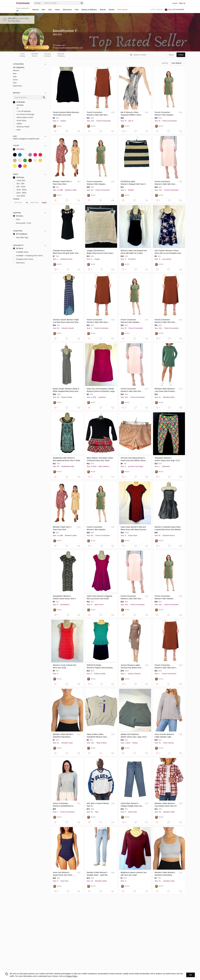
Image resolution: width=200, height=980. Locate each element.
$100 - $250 (20, 190)
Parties (112, 10)
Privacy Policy (72, 976)
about (171, 55)
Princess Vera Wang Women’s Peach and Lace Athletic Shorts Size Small (133, 459)
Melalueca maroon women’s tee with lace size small (134, 874)
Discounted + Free (22, 223)
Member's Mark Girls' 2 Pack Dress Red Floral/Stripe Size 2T (62, 528)
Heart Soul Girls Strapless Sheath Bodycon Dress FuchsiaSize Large (101, 390)
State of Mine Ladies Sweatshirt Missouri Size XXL (97, 736)
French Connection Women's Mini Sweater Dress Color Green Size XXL (164, 597)
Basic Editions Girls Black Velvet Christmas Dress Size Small (100, 459)
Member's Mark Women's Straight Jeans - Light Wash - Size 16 (98, 874)
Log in (175, 3)
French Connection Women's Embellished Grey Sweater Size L (64, 805)
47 (16, 108)
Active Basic (20, 121)
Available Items (21, 252)
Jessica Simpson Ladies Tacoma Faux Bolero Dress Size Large (132, 667)
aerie (17, 130)
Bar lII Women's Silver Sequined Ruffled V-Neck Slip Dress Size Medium (131, 114)
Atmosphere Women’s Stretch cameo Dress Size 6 (64, 597)
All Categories (19, 67)
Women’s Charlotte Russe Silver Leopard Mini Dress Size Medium (168, 528)
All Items (18, 216)
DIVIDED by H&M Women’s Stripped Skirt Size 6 (133, 183)
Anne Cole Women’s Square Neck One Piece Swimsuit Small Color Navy (64, 874)
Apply (44, 202)
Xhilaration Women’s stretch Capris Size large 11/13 (167, 459)
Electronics (67, 10)
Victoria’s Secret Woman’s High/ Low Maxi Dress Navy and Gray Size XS (66, 321)
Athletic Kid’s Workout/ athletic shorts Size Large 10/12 (134, 736)
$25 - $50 (19, 184)
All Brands (19, 102)
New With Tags (21, 238)
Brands (103, 10)
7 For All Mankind (22, 111)
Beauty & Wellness (89, 10)
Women (36, 10)
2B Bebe (18, 105)
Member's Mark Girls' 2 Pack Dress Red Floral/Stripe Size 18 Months (64, 183)
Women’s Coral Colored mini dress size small (65, 666)
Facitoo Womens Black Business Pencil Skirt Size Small (66, 114)
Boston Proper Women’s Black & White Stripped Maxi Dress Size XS (66, 390)
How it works (157, 10)
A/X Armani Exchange (24, 114)
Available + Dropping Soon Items (28, 256)
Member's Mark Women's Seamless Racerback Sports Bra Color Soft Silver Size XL (64, 736)
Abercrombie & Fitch (23, 117)
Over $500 (19, 196)
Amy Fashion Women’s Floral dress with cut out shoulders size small (168, 252)
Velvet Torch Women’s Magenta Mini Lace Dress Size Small (100, 597)
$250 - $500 (20, 193)
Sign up (182, 3)
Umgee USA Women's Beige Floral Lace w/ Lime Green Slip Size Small (100, 252)
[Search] (62, 3)
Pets (77, 10)
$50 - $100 (19, 187)
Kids (50, 10)
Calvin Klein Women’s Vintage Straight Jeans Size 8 (132, 805)
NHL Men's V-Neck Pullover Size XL (98, 805)
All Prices (19, 177)
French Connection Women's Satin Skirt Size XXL (97, 114)
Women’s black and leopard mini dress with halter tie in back (134, 252)
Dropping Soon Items (23, 259)
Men (43, 10)
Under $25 (19, 181)
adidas (17, 124)
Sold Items (19, 263)
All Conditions (20, 234)
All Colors (19, 149)
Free (16, 219)
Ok (191, 975)
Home (57, 10)
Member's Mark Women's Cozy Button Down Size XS (166, 805)
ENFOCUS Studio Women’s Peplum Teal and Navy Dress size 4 (100, 667)
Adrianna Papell (21, 127)
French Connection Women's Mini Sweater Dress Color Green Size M (165, 114)
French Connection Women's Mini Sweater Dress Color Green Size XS (98, 183)
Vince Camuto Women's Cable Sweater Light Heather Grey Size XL (164, 736)
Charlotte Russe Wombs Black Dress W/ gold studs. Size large (66, 252)
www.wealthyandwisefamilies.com (69, 48)
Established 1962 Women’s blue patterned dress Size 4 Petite (66, 459)
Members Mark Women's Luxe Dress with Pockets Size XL (165, 390)
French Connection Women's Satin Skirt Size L (98, 321)
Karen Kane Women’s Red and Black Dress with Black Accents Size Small (133, 528)
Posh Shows (123, 10)
